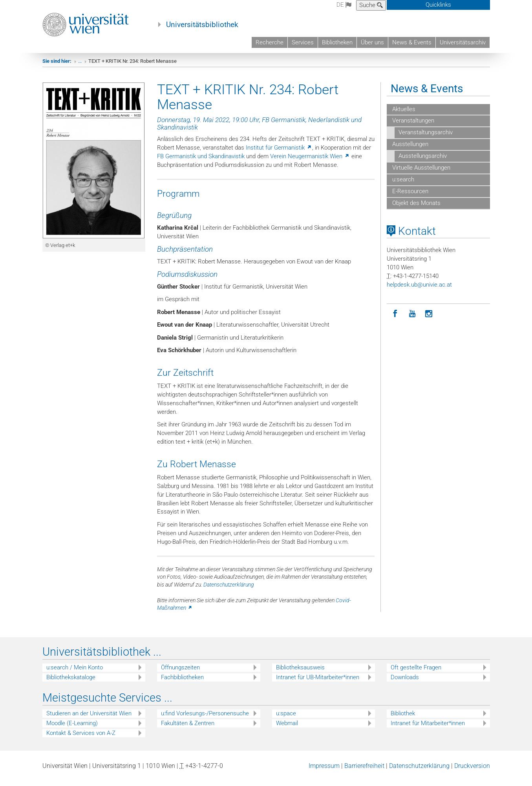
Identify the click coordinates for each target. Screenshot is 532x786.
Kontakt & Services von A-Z (81, 740)
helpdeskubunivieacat (419, 291)
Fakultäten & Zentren (188, 730)
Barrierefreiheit (364, 772)
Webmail (287, 730)
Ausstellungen (410, 151)
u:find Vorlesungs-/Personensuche (205, 720)
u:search (402, 186)
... (80, 68)
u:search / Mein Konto (75, 674)
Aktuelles (403, 116)
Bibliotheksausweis (300, 674)
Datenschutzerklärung (229, 591)
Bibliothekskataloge (71, 684)
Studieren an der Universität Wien (89, 720)
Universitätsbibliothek (202, 25)
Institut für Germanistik (279, 155)
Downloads (405, 684)
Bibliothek (403, 720)
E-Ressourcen (410, 198)
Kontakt (411, 238)
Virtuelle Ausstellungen (420, 174)
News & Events (412, 42)
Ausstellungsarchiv (423, 163)
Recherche (270, 42)
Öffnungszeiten (180, 674)
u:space (286, 720)
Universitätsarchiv (463, 42)
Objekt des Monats (416, 210)
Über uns (372, 42)
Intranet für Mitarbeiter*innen (428, 730)
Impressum (324, 772)
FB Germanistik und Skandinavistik (201, 163)
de (344, 5)
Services (303, 42)
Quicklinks (438, 5)
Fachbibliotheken (182, 684)
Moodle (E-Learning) (72, 730)
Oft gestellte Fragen (416, 674)
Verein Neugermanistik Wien (310, 163)
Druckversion (472, 772)
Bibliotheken (337, 42)
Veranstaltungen (412, 128)
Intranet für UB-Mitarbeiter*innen (318, 684)
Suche (371, 5)
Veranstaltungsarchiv (426, 139)
